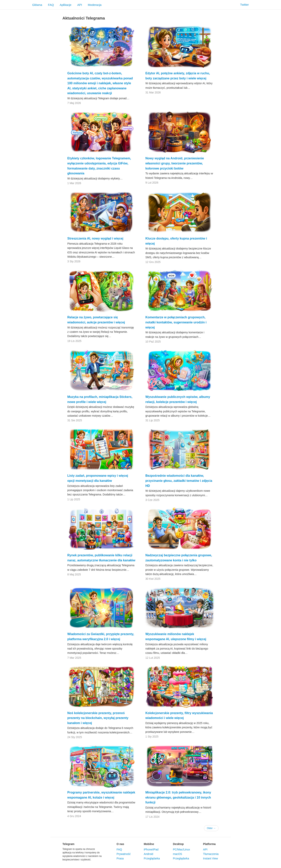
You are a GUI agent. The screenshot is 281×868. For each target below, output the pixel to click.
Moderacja (95, 5)
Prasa (120, 858)
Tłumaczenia (211, 854)
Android (149, 854)
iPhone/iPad (151, 849)
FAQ (51, 5)
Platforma (209, 844)
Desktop (178, 844)
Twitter (242, 5)
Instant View (211, 858)
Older (211, 828)
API (80, 5)
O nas (120, 844)
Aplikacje (66, 5)
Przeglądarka (152, 858)
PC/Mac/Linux (181, 849)
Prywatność (124, 854)
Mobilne (149, 844)
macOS (177, 854)
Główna (37, 5)
